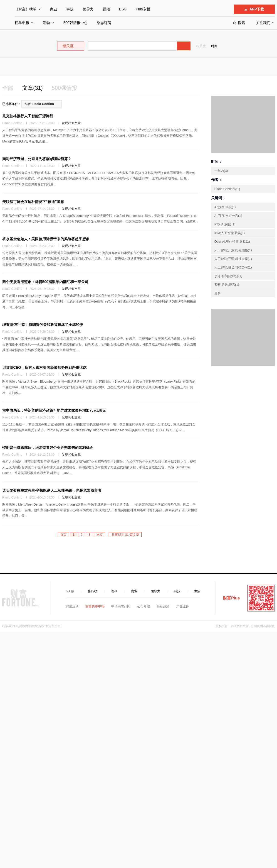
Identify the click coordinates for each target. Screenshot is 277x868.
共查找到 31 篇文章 (125, 535)
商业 (54, 9)
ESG (123, 9)
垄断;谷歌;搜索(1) (227, 285)
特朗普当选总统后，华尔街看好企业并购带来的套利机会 (48, 448)
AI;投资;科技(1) (225, 207)
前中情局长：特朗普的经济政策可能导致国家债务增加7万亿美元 (54, 410)
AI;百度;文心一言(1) (228, 216)
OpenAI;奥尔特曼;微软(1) (232, 242)
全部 (8, 88)
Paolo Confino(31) (227, 189)
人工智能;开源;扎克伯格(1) (233, 250)
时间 (214, 46)
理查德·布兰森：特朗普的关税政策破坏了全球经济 (43, 325)
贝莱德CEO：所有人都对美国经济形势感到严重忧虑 (44, 368)
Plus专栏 (143, 9)
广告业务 (183, 606)
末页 (100, 535)
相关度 (201, 46)
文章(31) (33, 88)
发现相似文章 (71, 123)
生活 (197, 591)
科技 (70, 9)
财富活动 (72, 606)
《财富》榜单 (26, 9)
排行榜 (93, 591)
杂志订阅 (104, 23)
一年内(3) (221, 171)
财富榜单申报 (95, 606)
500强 (70, 591)
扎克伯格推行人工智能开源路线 (28, 116)
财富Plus (231, 598)
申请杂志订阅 (121, 606)
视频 (106, 9)
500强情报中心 (75, 23)
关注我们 (263, 23)
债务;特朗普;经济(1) (228, 276)
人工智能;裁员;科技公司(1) (233, 267)
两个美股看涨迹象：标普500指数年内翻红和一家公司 (45, 282)
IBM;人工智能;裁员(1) (230, 233)
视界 (114, 591)
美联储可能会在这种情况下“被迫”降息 (33, 202)
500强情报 (65, 88)
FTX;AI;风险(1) (225, 224)
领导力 (88, 9)
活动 (46, 23)
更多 (218, 293)
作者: (39, 104)
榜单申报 (22, 23)
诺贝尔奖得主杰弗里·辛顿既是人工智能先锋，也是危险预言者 (52, 490)
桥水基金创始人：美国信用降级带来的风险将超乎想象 (46, 239)
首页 (63, 535)
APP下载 (254, 9)
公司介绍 (143, 606)
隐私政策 (163, 606)
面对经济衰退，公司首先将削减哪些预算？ (37, 159)
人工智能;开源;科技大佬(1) (233, 259)
